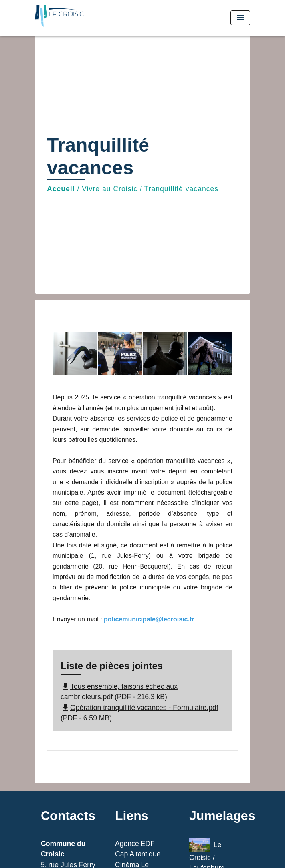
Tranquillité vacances (182, 189)
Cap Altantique (138, 854)
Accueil (61, 189)
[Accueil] (65, 18)
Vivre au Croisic (110, 189)
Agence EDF (135, 844)
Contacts (68, 816)
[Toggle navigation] (240, 18)
